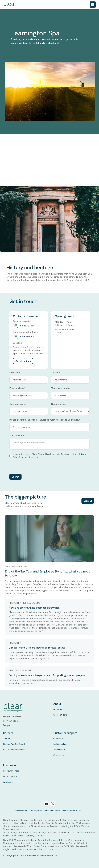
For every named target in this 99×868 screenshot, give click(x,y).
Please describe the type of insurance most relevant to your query (45, 420)
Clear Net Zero (60, 715)
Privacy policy (21, 811)
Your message (17, 436)
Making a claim (60, 744)
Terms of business (52, 811)
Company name (18, 404)
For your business (11, 771)
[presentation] (29, 466)
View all (88, 501)
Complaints (59, 755)
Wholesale (8, 782)
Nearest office (59, 404)
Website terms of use (72, 811)
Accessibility (59, 750)
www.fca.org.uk (11, 829)
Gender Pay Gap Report (14, 744)
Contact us (59, 738)
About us (58, 709)
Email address (17, 388)
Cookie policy (36, 811)
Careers (7, 738)
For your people (10, 776)
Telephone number (61, 388)
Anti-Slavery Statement (14, 750)
